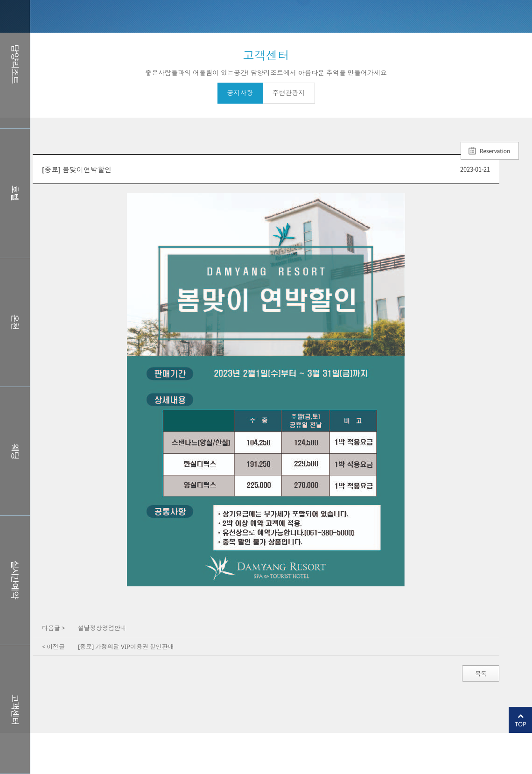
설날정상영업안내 (102, 628)
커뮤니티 (15, 709)
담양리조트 (15, 64)
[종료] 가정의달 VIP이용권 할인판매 (126, 647)
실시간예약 (15, 580)
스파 (15, 322)
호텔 (15, 193)
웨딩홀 (15, 451)
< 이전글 (53, 647)
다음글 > (53, 628)
